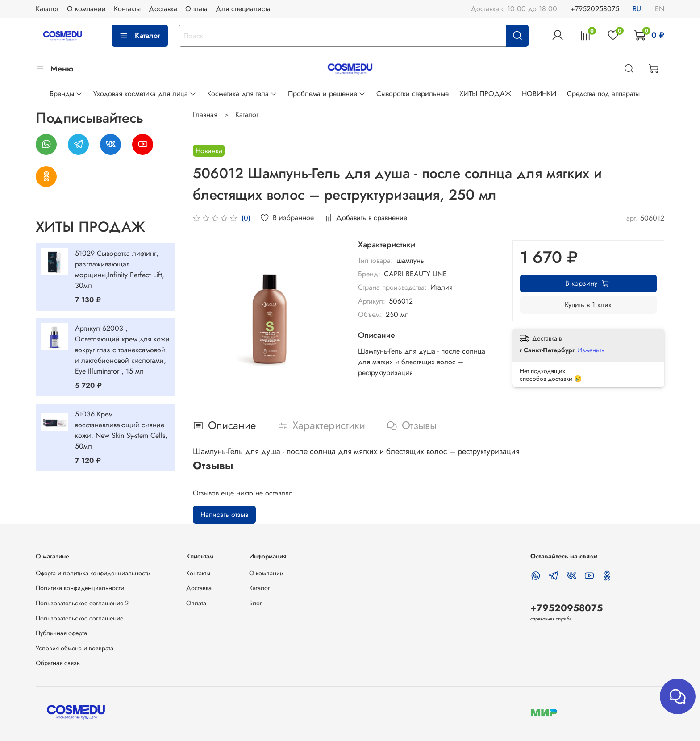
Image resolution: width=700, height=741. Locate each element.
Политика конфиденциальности (80, 588)
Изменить (591, 350)
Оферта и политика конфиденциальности (93, 573)
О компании (86, 9)
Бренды (66, 94)
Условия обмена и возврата (75, 648)
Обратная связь (58, 663)
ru (637, 9)
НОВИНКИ (539, 94)
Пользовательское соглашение (79, 618)
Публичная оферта (61, 633)
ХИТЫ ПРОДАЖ (485, 94)
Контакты (127, 9)
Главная (205, 114)
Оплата (196, 9)
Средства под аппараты (603, 94)
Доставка (163, 9)
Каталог (47, 9)
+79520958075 (595, 9)
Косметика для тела (242, 94)
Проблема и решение (327, 94)
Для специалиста (243, 9)
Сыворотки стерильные (412, 94)
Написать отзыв (224, 514)
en (660, 9)
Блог (256, 603)
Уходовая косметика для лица (145, 94)
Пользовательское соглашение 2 (82, 603)
